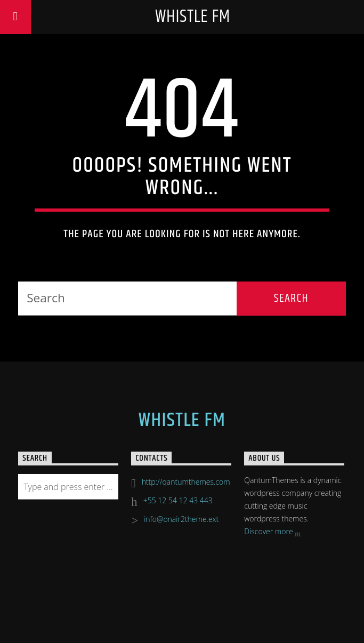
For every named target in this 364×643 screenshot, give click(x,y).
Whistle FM (193, 17)
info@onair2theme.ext (181, 519)
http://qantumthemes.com (186, 482)
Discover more (272, 532)
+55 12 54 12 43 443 (178, 500)
